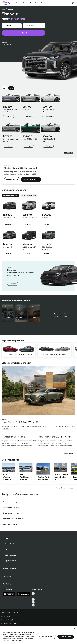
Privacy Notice (6, 616)
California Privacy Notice (9, 620)
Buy (17, 3)
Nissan (34, 317)
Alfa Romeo (56, 315)
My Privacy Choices (9, 623)
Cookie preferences (48, 637)
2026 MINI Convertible (31, 139)
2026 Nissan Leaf (9, 217)
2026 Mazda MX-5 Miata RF (49, 140)
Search (24, 33)
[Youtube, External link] (33, 599)
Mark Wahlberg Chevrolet (25, 477)
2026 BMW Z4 (28, 109)
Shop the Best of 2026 (31, 180)
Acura (46, 314)
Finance (44, 3)
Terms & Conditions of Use (10, 612)
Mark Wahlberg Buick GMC (8, 477)
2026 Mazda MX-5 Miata (49, 111)
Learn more (13, 284)
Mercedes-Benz (20, 318)
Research (33, 3)
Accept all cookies (66, 637)
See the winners (12, 180)
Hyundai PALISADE (7, 44)
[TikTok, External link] (33, 593)
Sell (24, 3)
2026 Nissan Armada (30, 217)
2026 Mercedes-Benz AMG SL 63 (10, 140)
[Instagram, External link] (33, 602)
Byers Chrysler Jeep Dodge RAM (62, 477)
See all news (70, 453)
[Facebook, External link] (33, 596)
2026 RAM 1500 (8, 247)
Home (4, 9)
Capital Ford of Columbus (44, 478)
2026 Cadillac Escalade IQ (47, 248)
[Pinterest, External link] (33, 605)
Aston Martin (66, 315)
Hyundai (8, 317)
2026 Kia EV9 (47, 217)
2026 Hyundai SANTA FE (30, 248)
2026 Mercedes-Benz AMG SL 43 (10, 111)
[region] (38, 635)
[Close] (75, 629)
